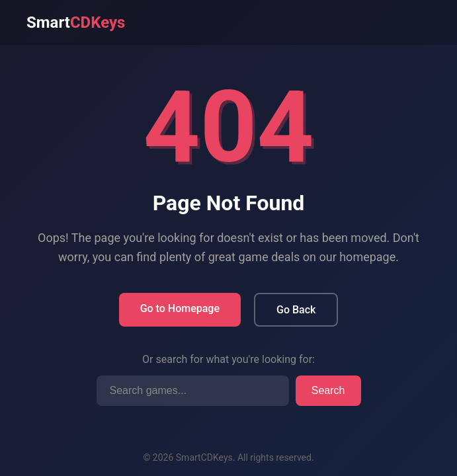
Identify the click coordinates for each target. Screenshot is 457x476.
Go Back (296, 310)
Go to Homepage (180, 308)
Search (328, 390)
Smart (76, 22)
